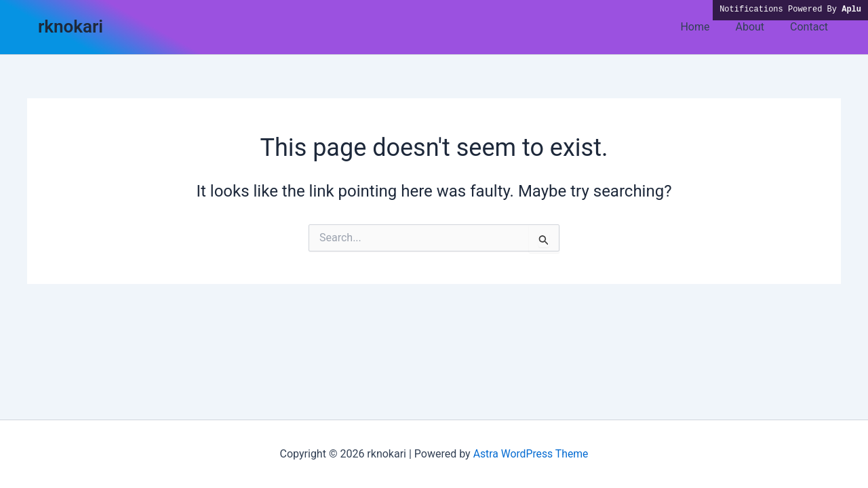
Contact (811, 27)
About (756, 27)
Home (705, 27)
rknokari (71, 26)
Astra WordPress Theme (530, 454)
